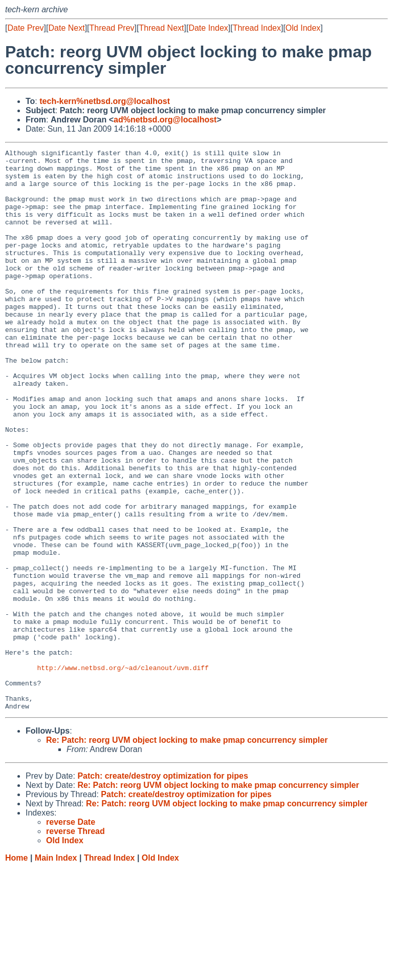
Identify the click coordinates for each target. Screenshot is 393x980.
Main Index (56, 970)
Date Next (66, 28)
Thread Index (257, 28)
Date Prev (25, 28)
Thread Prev (112, 28)
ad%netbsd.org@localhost (165, 120)
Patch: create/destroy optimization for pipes (162, 888)
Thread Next (161, 28)
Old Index (303, 28)
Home (16, 970)
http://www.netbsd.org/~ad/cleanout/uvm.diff (123, 772)
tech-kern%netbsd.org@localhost (105, 101)
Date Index (208, 28)
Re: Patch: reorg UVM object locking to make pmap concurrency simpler (187, 852)
